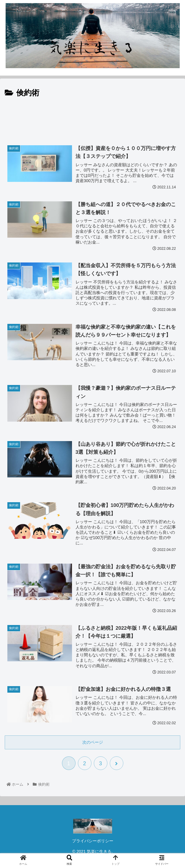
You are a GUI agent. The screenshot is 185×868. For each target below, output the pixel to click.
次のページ (93, 742)
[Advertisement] (92, 118)
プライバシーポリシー (93, 841)
